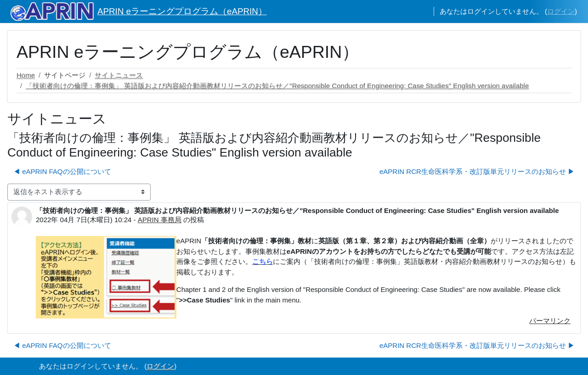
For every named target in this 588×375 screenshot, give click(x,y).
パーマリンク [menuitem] (550, 321)
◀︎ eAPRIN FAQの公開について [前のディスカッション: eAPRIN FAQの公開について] (62, 171)
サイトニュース (119, 75)
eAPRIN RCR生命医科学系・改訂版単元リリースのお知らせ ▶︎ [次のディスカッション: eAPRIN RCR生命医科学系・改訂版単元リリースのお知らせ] (477, 171)
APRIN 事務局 (160, 220)
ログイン (561, 11)
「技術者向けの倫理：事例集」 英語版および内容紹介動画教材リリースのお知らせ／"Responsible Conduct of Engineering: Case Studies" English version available (277, 86)
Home (26, 75)
